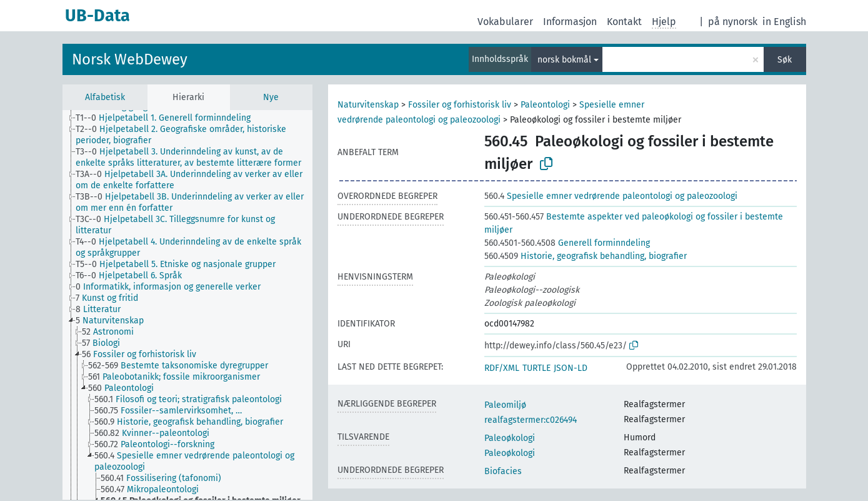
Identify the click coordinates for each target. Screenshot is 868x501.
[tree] (187, 305)
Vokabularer (505, 22)
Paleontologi (545, 105)
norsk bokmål (564, 60)
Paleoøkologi (510, 438)
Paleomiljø (505, 405)
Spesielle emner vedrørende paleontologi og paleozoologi (611, 196)
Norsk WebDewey (130, 59)
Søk (785, 60)
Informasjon (570, 22)
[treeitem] (168, 118)
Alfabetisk (105, 97)
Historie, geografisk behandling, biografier (586, 256)
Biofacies (503, 471)
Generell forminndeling (567, 243)
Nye (271, 97)
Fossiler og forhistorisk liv (460, 105)
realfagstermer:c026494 (531, 420)
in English (784, 22)
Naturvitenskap (368, 105)
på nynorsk (733, 22)
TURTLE (536, 368)
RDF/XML (502, 368)
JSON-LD (571, 368)
